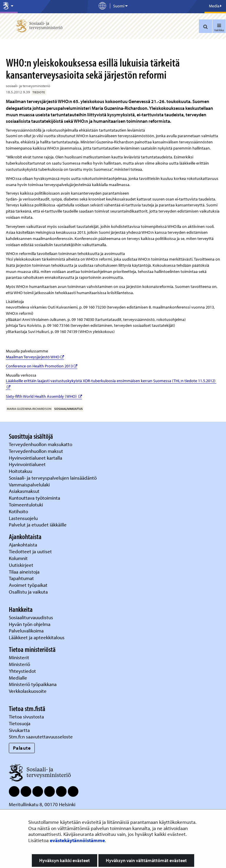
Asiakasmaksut (24, 491)
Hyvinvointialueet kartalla (36, 458)
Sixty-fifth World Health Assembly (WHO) (44, 396)
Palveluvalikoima (26, 631)
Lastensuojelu (24, 518)
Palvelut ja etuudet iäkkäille (38, 525)
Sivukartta (19, 730)
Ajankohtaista (23, 545)
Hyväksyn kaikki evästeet (65, 860)
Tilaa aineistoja (24, 572)
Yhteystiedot (23, 671)
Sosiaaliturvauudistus (31, 617)
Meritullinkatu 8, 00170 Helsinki (42, 804)
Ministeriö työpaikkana (33, 684)
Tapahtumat (21, 578)
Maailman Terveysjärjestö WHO (35, 357)
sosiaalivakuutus (69, 409)
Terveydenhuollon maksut (37, 451)
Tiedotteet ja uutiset (31, 551)
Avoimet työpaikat (28, 585)
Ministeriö (20, 664)
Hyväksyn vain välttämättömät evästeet (146, 860)
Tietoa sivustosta (26, 717)
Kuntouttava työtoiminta (34, 498)
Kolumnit (19, 558)
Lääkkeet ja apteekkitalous (37, 637)
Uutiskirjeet (22, 565)
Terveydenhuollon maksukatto (41, 444)
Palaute (22, 748)
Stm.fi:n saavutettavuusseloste (41, 737)
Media (215, 6)
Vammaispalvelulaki (30, 484)
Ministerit (20, 657)
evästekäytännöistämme (77, 840)
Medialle (19, 678)
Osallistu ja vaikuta (28, 592)
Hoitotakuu (21, 471)
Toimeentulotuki (27, 505)
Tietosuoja (20, 723)
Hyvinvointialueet (28, 464)
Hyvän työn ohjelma (30, 624)
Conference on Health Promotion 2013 (42, 366)
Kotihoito (18, 511)
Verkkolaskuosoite (28, 691)
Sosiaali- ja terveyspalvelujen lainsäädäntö (53, 478)
